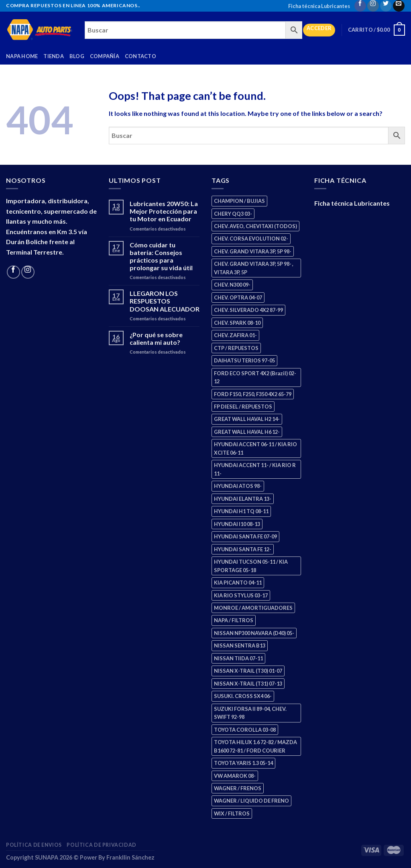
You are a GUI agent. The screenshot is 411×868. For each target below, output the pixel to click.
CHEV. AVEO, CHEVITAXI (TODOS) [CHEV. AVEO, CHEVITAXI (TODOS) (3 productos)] (255, 226)
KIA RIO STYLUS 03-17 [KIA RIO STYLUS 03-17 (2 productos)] (241, 595)
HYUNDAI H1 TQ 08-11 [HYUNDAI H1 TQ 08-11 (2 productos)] (241, 511)
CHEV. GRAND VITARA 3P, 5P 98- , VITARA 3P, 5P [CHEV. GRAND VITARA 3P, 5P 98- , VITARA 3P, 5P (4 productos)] (254, 268)
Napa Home (22, 56)
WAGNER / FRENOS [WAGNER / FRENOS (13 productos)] (238, 788)
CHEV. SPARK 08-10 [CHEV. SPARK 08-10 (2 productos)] (237, 323)
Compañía (105, 56)
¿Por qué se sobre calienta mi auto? (156, 338)
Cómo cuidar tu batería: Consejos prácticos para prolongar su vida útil (161, 256)
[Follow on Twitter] (386, 6)
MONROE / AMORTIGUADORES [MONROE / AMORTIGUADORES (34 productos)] (253, 608)
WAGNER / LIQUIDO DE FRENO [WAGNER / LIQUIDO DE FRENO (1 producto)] (251, 801)
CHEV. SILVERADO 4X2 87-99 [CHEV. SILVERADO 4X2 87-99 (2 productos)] (248, 310)
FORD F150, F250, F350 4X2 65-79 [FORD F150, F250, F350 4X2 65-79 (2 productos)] (253, 394)
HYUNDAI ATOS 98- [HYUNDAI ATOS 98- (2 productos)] (238, 486)
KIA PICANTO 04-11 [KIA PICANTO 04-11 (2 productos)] (238, 583)
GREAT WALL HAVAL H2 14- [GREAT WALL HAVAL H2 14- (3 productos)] (247, 419)
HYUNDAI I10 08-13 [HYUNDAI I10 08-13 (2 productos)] (237, 524)
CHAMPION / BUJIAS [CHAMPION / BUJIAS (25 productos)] (239, 201)
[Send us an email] (399, 6)
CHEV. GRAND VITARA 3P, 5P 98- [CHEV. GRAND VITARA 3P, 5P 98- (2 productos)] (253, 251)
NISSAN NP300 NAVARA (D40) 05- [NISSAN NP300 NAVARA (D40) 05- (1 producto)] (254, 633)
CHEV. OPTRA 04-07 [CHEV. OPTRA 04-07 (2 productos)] (238, 297)
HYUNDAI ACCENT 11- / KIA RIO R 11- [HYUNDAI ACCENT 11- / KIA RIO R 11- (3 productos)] (255, 469)
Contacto (140, 56)
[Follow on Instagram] (373, 6)
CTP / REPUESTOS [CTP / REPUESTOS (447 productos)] (236, 348)
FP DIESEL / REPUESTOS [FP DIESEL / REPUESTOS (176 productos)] (243, 407)
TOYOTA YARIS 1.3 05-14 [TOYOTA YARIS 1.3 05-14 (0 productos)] (243, 763)
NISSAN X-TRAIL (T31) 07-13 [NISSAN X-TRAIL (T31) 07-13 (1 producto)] (248, 684)
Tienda (54, 56)
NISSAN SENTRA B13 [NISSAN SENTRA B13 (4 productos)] (240, 645)
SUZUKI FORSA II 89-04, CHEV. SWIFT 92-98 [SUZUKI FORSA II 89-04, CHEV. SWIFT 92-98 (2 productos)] (250, 713)
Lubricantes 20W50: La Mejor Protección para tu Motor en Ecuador (164, 211)
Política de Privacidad (101, 845)
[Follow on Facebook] (360, 6)
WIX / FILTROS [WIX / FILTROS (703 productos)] (232, 813)
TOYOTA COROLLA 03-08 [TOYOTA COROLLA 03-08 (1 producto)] (245, 730)
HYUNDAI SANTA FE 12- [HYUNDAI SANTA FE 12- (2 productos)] (243, 549)
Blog (77, 56)
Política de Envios (34, 845)
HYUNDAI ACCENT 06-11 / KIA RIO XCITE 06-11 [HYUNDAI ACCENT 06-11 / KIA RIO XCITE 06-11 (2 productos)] (255, 448)
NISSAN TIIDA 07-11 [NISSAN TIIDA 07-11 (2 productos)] (238, 658)
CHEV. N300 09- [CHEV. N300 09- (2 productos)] (232, 285)
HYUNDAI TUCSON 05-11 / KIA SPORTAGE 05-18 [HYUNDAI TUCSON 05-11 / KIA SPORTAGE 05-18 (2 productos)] (251, 566)
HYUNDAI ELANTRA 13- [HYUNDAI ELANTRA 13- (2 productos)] (243, 499)
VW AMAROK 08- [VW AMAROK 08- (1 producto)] (235, 776)
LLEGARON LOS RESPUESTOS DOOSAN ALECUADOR (165, 301)
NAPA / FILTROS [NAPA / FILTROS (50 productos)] (234, 620)
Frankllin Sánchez (130, 857)
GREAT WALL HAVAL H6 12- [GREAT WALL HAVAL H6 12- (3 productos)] (247, 432)
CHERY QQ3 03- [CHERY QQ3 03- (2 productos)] (233, 214)
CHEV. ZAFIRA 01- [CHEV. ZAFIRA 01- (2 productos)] (235, 335)
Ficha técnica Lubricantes (319, 6)
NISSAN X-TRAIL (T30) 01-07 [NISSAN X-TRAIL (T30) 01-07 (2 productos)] (248, 671)
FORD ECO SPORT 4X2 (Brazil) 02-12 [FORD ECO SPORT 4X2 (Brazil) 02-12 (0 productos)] (255, 377)
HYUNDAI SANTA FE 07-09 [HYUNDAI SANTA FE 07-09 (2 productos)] (245, 536)
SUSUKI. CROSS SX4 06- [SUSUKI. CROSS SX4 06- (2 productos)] (243, 696)
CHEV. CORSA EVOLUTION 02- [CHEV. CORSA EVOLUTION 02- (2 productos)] (251, 239)
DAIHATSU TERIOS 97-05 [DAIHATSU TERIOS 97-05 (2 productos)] (244, 360)
